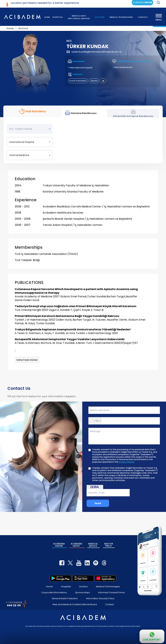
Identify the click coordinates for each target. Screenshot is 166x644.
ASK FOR (108, 545)
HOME (47, 17)
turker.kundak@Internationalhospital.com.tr (94, 52)
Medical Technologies (108, 587)
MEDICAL (93, 545)
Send (98, 503)
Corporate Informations (54, 592)
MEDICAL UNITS (79, 17)
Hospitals (66, 587)
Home (49, 587)
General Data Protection (65, 598)
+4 (103, 81)
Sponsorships (83, 592)
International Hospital (81, 68)
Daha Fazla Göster (27, 360)
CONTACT (143, 17)
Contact (109, 604)
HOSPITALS (58, 17)
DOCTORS (100, 17)
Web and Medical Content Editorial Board (75, 604)
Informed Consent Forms (112, 592)
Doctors (83, 587)
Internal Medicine (123, 67)
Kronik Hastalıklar (78, 81)
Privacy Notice (127, 462)
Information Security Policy (100, 598)
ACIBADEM (59, 545)
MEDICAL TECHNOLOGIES (121, 17)
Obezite (94, 81)
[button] (95, 421)
